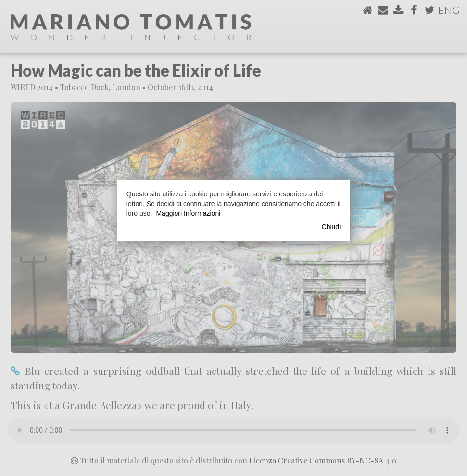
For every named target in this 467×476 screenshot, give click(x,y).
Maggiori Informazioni (188, 213)
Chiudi (331, 227)
